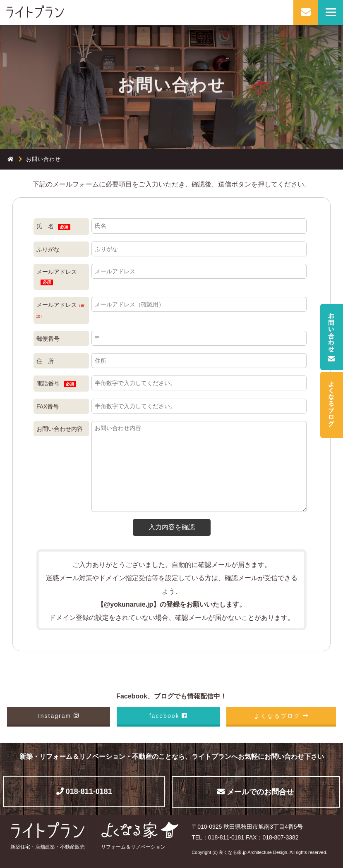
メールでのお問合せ (255, 792)
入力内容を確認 (172, 527)
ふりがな (48, 249)
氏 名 (53, 226)
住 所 (45, 361)
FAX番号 (48, 407)
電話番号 (56, 384)
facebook (168, 716)
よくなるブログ (281, 716)
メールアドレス (57, 277)
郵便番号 (48, 339)
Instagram (58, 716)
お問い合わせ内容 (60, 429)
